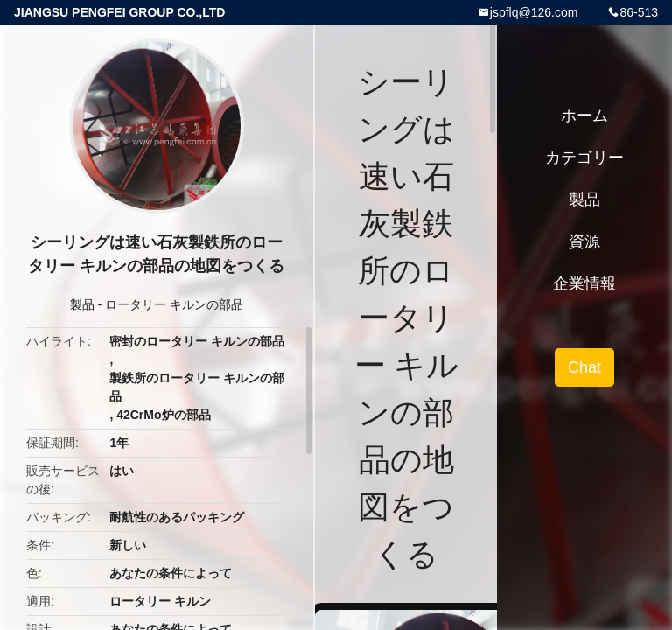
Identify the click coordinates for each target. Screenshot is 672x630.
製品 (82, 304)
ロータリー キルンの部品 (174, 304)
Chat (584, 367)
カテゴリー (584, 157)
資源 (584, 241)
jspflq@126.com (534, 12)
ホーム (584, 115)
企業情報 (584, 283)
